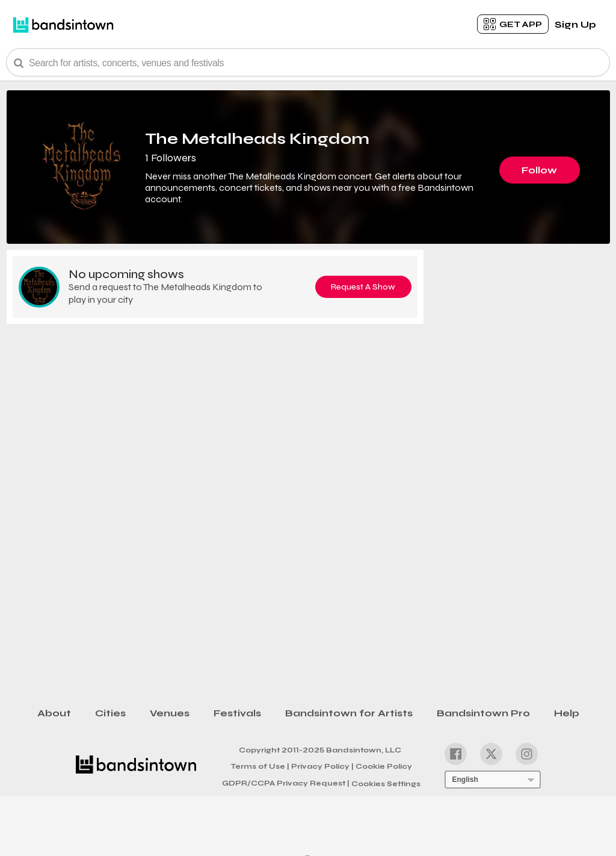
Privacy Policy (322, 766)
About (54, 713)
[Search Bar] (308, 62)
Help (567, 713)
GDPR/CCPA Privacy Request (286, 783)
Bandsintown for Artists (349, 713)
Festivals (237, 713)
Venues (170, 713)
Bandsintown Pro (483, 713)
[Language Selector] (493, 780)
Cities (110, 713)
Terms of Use (260, 766)
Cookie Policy (384, 766)
